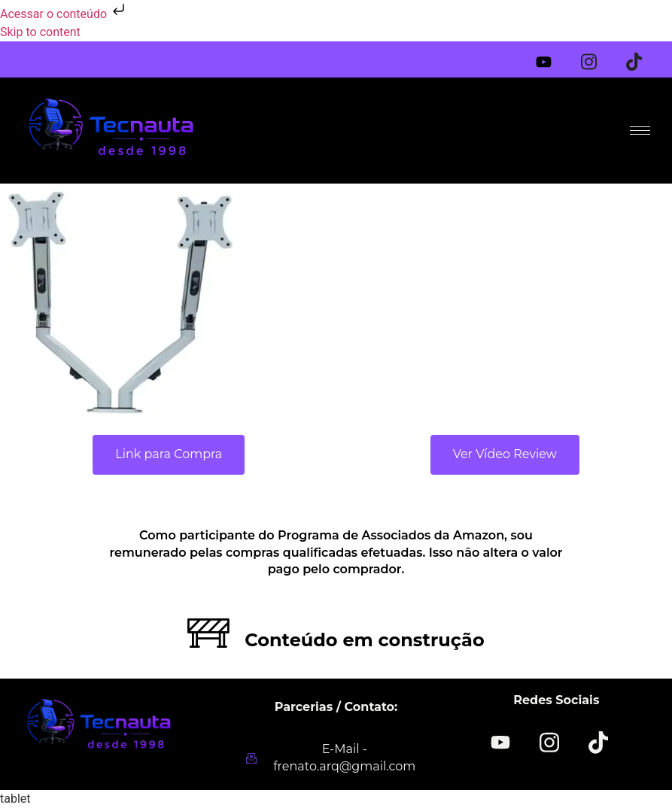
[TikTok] (599, 741)
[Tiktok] (643, 56)
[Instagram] (598, 56)
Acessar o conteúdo (64, 14)
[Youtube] (553, 58)
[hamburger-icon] (640, 131)
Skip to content (40, 32)
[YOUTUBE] (501, 743)
